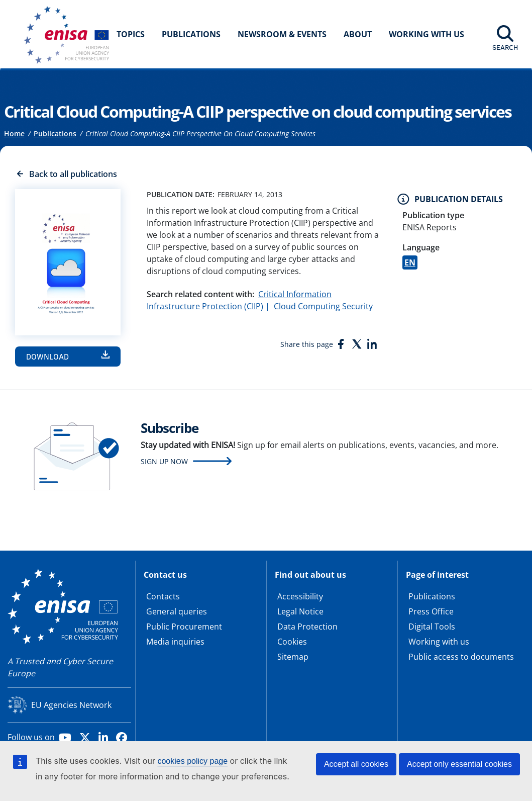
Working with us (439, 642)
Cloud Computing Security (323, 306)
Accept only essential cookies (459, 764)
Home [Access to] (14, 133)
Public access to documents (461, 657)
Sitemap (293, 657)
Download (47, 357)
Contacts (163, 596)
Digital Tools (432, 627)
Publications (191, 34)
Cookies (292, 642)
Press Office (431, 611)
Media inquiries (175, 642)
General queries (177, 611)
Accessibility (300, 596)
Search (505, 47)
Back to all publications (73, 174)
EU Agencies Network (71, 705)
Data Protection (307, 627)
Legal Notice (300, 611)
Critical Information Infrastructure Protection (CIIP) (239, 300)
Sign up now (164, 461)
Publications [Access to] (55, 133)
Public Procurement (184, 627)
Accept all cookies (356, 764)
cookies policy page (192, 761)
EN (410, 262)
